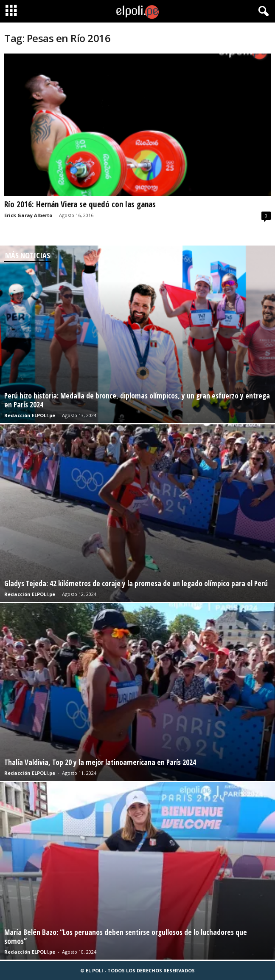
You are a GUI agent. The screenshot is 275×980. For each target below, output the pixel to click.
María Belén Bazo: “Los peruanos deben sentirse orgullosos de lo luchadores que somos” (126, 937)
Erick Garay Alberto (28, 215)
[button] (262, 11)
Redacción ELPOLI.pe (30, 415)
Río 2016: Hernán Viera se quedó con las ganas (80, 204)
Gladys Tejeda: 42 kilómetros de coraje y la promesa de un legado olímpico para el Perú (136, 583)
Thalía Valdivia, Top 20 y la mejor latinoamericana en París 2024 (100, 762)
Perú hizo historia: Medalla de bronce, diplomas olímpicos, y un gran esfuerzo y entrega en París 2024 (137, 400)
